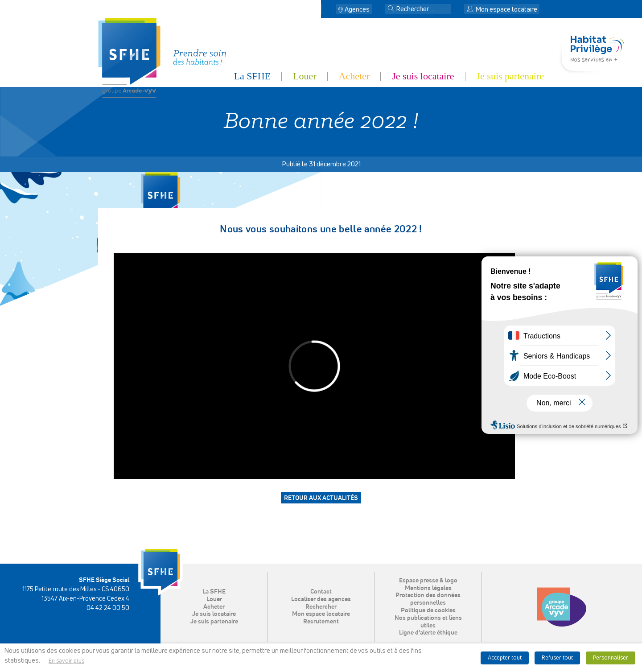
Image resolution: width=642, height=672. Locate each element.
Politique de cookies (428, 610)
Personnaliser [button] (611, 658)
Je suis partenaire (510, 76)
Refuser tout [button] (557, 658)
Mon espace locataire (502, 10)
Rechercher (321, 607)
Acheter (354, 76)
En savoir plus (66, 661)
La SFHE (253, 76)
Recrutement (321, 622)
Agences (357, 10)
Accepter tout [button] (505, 658)
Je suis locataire (423, 76)
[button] (391, 9)
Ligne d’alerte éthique (428, 633)
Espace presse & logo (428, 581)
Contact (309, 10)
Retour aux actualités (321, 498)
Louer (305, 76)
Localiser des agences (321, 599)
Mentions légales (428, 588)
